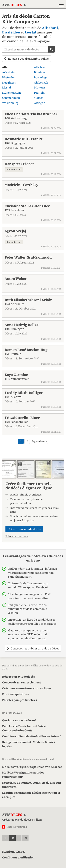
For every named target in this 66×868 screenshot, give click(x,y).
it (19, 838)
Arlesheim (9, 72)
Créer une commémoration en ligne (26, 688)
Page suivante (39, 441)
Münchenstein (11, 93)
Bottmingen (42, 77)
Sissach (39, 98)
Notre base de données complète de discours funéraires (32, 785)
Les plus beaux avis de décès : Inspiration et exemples (31, 795)
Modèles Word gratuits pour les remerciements (23, 775)
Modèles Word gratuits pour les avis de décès (32, 767)
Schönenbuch (11, 98)
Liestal (30, 32)
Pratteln (39, 93)
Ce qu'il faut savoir (12, 713)
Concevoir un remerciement (21, 682)
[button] (60, 5)
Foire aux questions (17, 536)
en (25, 838)
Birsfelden (11, 32)
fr (12, 838)
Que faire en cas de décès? (19, 720)
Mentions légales (14, 852)
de (5, 838)
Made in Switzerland (17, 827)
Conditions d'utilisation (18, 857)
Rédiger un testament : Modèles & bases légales (29, 744)
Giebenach (41, 82)
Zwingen (40, 103)
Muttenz (39, 87)
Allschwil (50, 28)
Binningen (41, 72)
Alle (5, 67)
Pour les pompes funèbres (20, 700)
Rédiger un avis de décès (18, 677)
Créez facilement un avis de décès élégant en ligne (29, 486)
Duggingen (9, 82)
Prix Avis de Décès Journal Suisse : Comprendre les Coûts (25, 728)
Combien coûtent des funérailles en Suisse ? (32, 736)
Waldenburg (10, 103)
